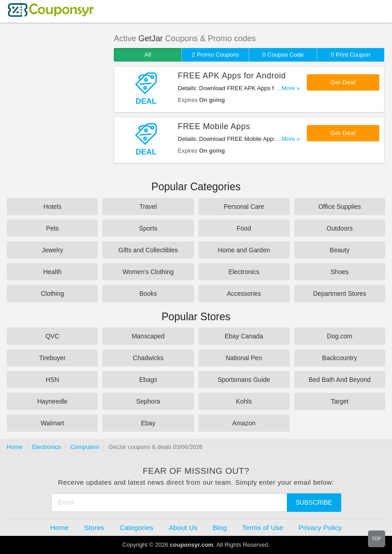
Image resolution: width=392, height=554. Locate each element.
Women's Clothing (148, 272)
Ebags (148, 380)
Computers (85, 447)
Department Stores (340, 294)
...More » (288, 88)
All (148, 55)
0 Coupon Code (283, 55)
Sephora (148, 401)
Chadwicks (148, 358)
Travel (148, 207)
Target (340, 401)
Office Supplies (339, 207)
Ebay (148, 423)
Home (15, 447)
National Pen (244, 358)
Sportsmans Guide (244, 380)
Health (52, 272)
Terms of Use (263, 528)
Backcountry (340, 358)
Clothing (52, 294)
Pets (53, 228)
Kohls (244, 401)
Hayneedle (52, 401)
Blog (220, 528)
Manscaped (148, 336)
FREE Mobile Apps (214, 126)
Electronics (244, 272)
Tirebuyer (52, 358)
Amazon (244, 423)
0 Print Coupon (351, 55)
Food (244, 228)
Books (148, 294)
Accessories (244, 294)
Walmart (53, 423)
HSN (53, 380)
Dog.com (339, 336)
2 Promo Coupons (215, 55)
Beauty (340, 250)
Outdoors (340, 228)
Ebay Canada (244, 336)
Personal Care (244, 207)
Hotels (53, 207)
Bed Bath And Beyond (340, 380)
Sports (148, 228)
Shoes (340, 272)
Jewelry (52, 250)
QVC (52, 336)
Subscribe (314, 502)
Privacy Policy (320, 528)
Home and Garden (244, 250)
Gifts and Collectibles (148, 250)
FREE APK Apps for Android (232, 76)
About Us (183, 528)
